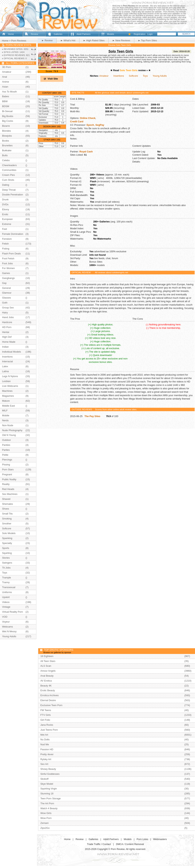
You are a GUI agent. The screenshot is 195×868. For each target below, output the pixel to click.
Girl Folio (45, 720)
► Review (47, 40)
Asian (5, 87)
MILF (5, 411)
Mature (6, 401)
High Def (7, 337)
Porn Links (142, 839)
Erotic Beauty (48, 690)
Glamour (7, 293)
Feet (5, 229)
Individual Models (12, 352)
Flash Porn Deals (11, 254)
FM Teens (46, 710)
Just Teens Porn (49, 730)
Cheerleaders (9, 165)
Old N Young (9, 435)
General (6, 288)
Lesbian (6, 381)
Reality (6, 484)
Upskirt (6, 597)
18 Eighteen (47, 656)
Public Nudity (9, 479)
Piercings (7, 460)
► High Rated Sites (94, 40)
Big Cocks (8, 121)
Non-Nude (8, 425)
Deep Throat (9, 190)
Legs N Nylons (10, 376)
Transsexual (9, 587)
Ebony (6, 209)
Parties (6, 450)
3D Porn (7, 67)
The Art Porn (47, 803)
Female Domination (13, 234)
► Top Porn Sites (147, 40)
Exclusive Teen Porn (51, 705)
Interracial (7, 361)
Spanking (7, 538)
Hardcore (7, 322)
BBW (5, 101)
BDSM (6, 106)
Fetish (5, 244)
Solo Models (9, 533)
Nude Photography (12, 430)
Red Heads (8, 489)
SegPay (100, 125)
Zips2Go (45, 828)
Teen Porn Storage (51, 798)
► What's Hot (68, 40)
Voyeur (6, 622)
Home (11, 34)
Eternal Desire (48, 700)
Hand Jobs (8, 317)
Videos (6, 602)
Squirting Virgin (49, 789)
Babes (6, 96)
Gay (4, 283)
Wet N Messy (9, 631)
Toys (145, 76)
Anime (6, 82)
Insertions (119, 76)
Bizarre (6, 126)
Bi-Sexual (7, 111)
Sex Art (44, 764)
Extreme (7, 224)
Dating (6, 185)
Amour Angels (48, 671)
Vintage (6, 607)
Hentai (6, 332)
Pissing (6, 465)
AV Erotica (46, 681)
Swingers (7, 563)
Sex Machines (10, 494)
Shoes (6, 509)
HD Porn (7, 327)
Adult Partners (84, 34)
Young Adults (160, 76)
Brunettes (7, 145)
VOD (5, 617)
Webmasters (160, 839)
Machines (7, 391)
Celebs (6, 160)
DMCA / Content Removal (130, 844)
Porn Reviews (19, 41)
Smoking (7, 519)
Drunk (5, 199)
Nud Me (45, 744)
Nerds (5, 420)
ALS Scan (46, 666)
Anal (5, 77)
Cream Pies (8, 175)
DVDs (5, 204)
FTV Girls (46, 715)
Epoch (90, 125)
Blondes (6, 131)
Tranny (6, 582)
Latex (5, 366)
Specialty (7, 543)
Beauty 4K (46, 686)
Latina (5, 371)
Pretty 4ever (47, 754)
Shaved (6, 499)
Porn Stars (8, 469)
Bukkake (7, 150)
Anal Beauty (47, 676)
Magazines (8, 396)
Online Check (88, 118)
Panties (6, 445)
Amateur (104, 76)
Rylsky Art (46, 759)
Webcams (8, 627)
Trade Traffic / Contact (99, 844)
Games (6, 273)
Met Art (44, 735)
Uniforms (7, 592)
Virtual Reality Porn (12, 612)
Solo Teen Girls (121, 51)
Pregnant (7, 474)
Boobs (6, 141)
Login (150, 34)
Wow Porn (46, 818)
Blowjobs (7, 136)
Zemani (44, 823)
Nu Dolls (45, 739)
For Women (8, 268)
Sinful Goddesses (50, 774)
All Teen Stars (48, 661)
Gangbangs (8, 278)
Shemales (8, 504)
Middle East (8, 406)
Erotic (5, 214)
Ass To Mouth (9, 92)
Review (34, 34)
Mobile (6, 415)
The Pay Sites (92, 416)
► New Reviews (121, 40)
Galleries (58, 34)
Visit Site (53, 79)
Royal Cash (86, 152)
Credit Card (77, 121)
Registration (139, 34)
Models (111, 34)
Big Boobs (8, 116)
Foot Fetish (8, 258)
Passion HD (47, 749)
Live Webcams (10, 386)
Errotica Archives (50, 695)
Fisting (6, 249)
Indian (5, 347)
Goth (5, 303)
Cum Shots (8, 180)
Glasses (6, 298)
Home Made (9, 342)
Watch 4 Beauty (49, 808)
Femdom (7, 239)
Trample (6, 578)
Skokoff (44, 779)
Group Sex (8, 308)
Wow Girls (46, 813)
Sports (6, 548)
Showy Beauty (48, 769)
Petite (5, 455)
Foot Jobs (7, 263)
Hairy (5, 313)
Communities (9, 170)
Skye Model (47, 784)
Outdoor (6, 440)
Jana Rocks (47, 725)
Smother (7, 524)
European (7, 219)
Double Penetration (13, 195)
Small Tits (7, 514)
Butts (5, 155)
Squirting (7, 553)
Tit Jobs (6, 568)
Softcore (133, 76)
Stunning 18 (47, 794)
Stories (6, 558)
